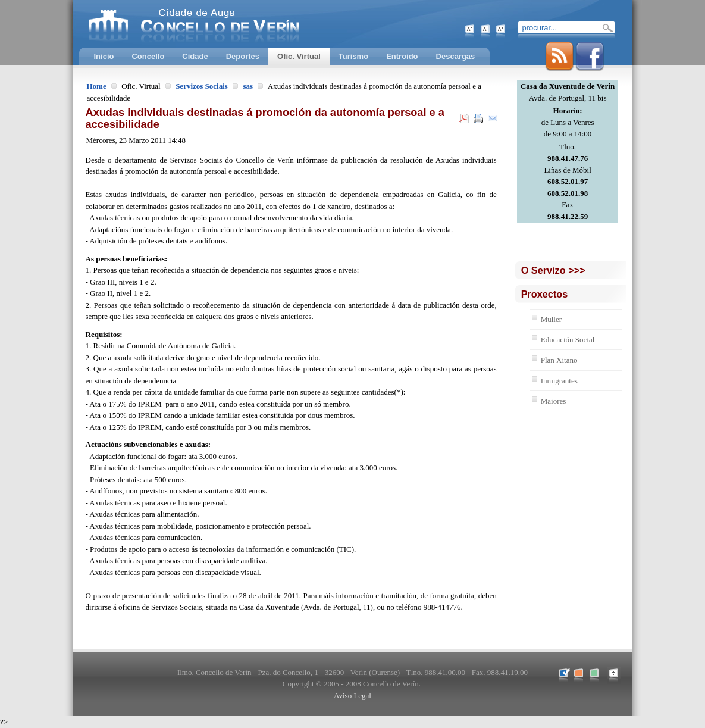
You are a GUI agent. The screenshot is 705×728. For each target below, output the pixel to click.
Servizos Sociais (202, 86)
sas (248, 86)
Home (97, 86)
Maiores (554, 401)
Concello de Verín (243, 24)
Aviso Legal (352, 696)
